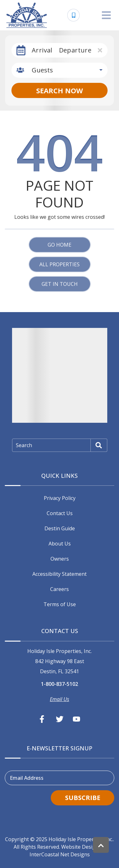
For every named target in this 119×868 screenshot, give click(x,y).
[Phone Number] (74, 15)
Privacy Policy (60, 498)
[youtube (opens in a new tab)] (76, 719)
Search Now (60, 90)
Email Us (60, 699)
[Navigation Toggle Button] (106, 15)
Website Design (80, 847)
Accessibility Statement (60, 574)
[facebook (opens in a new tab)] (43, 719)
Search (24, 445)
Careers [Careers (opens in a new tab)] (60, 589)
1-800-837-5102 (60, 684)
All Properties (60, 264)
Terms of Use (60, 604)
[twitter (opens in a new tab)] (60, 719)
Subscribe (83, 798)
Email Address (27, 778)
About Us (60, 544)
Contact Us (60, 513)
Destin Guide (60, 528)
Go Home (60, 245)
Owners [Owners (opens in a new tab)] (60, 559)
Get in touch (60, 284)
